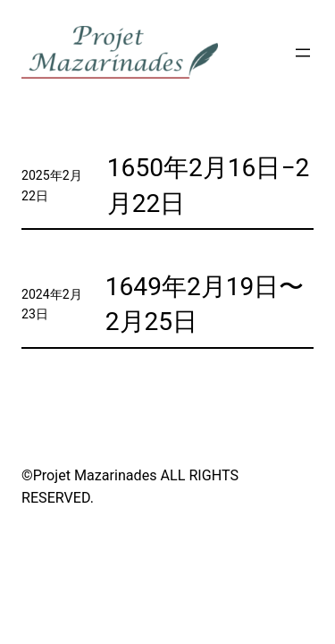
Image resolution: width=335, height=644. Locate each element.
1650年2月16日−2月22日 (208, 185)
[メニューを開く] (303, 53)
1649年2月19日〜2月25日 (205, 304)
